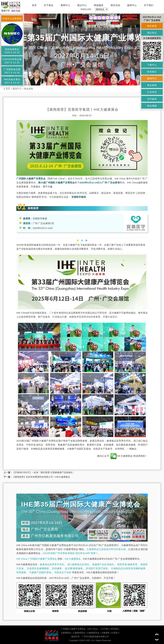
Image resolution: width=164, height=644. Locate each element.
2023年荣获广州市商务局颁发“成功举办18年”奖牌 (69, 553)
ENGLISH (86, 9)
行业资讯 (152, 92)
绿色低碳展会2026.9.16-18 (12, 51)
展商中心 (65, 5)
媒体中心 (132, 5)
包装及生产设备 (63, 572)
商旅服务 (99, 5)
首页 (34, 5)
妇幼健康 (57, 568)
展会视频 (152, 106)
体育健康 (21, 572)
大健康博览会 (79, 633)
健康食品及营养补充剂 (52, 564)
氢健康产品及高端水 (103, 564)
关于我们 (149, 5)
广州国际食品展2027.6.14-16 (12, 71)
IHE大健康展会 (122, 456)
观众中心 (82, 5)
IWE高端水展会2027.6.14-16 (12, 81)
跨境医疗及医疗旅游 (97, 568)
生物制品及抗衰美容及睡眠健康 (128, 568)
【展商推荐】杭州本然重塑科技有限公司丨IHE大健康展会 (41, 477)
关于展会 (49, 5)
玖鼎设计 (115, 633)
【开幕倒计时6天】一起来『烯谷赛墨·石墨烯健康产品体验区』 (44, 472)
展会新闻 (29, 89)
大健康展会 (66, 633)
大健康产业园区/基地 (40, 572)
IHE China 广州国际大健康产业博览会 (37, 559)
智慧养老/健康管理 (127, 564)
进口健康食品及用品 (78, 564)
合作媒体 (152, 99)
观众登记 (152, 33)
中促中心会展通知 (12, 19)
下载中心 (152, 65)
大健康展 (105, 633)
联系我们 (115, 629)
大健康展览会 (93, 633)
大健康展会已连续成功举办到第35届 (106, 549)
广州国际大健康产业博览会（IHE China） (80, 629)
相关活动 (115, 5)
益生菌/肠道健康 (74, 568)
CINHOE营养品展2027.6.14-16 (12, 61)
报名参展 (152, 26)
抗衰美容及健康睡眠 (38, 568)
